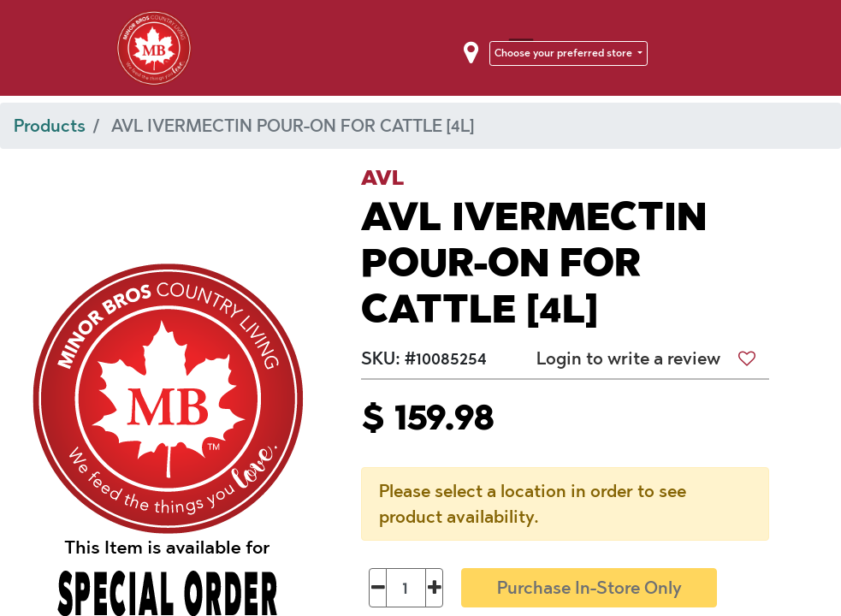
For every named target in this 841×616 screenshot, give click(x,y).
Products (50, 126)
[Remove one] (378, 588)
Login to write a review (628, 358)
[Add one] (434, 588)
